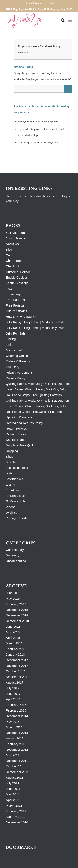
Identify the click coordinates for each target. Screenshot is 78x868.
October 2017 (15, 671)
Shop (9, 456)
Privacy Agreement (19, 373)
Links (9, 345)
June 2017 (13, 694)
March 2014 (14, 727)
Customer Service (18, 272)
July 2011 (12, 783)
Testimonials (14, 479)
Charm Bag (14, 261)
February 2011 (16, 811)
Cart (9, 255)
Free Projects (15, 305)
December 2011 (17, 761)
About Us (12, 244)
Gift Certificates (17, 311)
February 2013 (16, 744)
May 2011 (13, 794)
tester (10, 473)
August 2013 (15, 738)
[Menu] (70, 21)
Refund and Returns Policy (24, 423)
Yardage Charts (17, 518)
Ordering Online (17, 356)
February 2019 (16, 604)
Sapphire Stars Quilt (20, 445)
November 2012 (17, 750)
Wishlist (11, 512)
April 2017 (13, 699)
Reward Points (16, 434)
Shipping (12, 451)
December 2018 (17, 610)
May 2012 (13, 755)
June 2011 (13, 789)
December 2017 (17, 660)
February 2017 (16, 705)
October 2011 (15, 766)
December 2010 (17, 822)
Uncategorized (16, 561)
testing (10, 484)
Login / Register (35, 3)
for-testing (13, 294)
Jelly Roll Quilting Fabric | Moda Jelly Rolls (35, 322)
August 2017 (15, 682)
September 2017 (17, 677)
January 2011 (15, 817)
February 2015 (16, 710)
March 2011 (14, 806)
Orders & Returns (18, 361)
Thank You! (14, 490)
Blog (51, 3)
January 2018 (15, 654)
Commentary (15, 550)
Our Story (12, 367)
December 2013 (17, 733)
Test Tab (12, 462)
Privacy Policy (15, 378)
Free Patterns (15, 300)
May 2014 (13, 722)
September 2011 (17, 772)
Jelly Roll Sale (16, 333)
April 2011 (13, 800)
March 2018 (14, 643)
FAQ (9, 289)
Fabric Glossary (17, 283)
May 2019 (13, 598)
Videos (11, 507)
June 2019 (13, 593)
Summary (12, 555)
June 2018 (13, 626)
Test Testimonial (17, 468)
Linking (11, 339)
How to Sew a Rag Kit (21, 317)
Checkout (12, 266)
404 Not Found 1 (17, 233)
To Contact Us (16, 496)
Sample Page (15, 440)
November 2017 (17, 666)
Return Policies (16, 429)
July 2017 (12, 688)
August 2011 (15, 778)
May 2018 (13, 632)
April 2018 (13, 638)
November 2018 (17, 615)
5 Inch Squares (16, 238)
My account (14, 350)
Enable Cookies (17, 277)
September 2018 (17, 621)
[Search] (61, 21)
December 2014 (17, 716)
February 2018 (16, 649)
